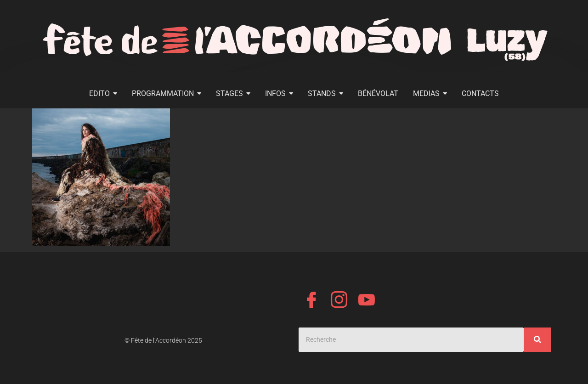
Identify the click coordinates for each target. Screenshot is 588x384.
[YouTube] (367, 301)
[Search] (411, 340)
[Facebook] (311, 301)
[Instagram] (339, 301)
